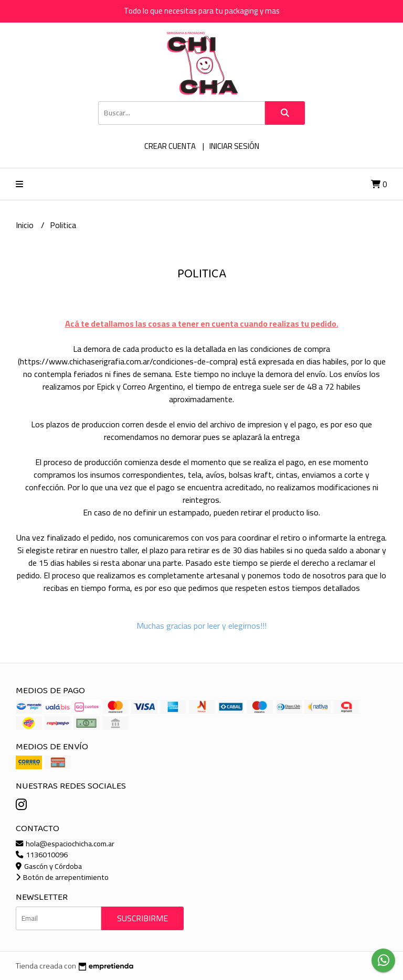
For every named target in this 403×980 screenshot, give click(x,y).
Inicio (26, 225)
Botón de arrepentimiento (62, 877)
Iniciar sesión (234, 146)
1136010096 (42, 854)
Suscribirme (142, 918)
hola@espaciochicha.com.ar (65, 843)
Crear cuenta (170, 146)
